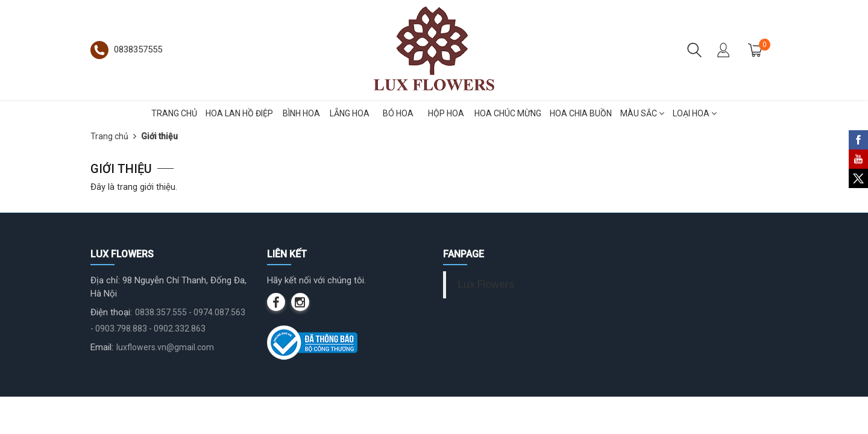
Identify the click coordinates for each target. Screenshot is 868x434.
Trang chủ (109, 136)
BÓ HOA (398, 113)
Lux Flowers (486, 285)
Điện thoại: (111, 312)
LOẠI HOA (695, 113)
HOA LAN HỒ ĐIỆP (239, 113)
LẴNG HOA (350, 113)
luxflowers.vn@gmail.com (165, 347)
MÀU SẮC (642, 113)
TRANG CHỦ (174, 113)
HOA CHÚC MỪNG (508, 113)
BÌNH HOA (301, 113)
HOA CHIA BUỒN (581, 113)
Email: (102, 347)
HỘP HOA (446, 113)
